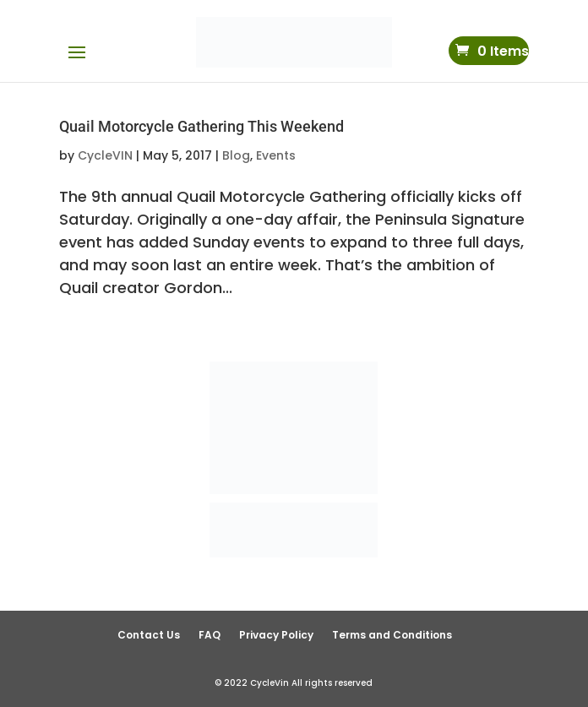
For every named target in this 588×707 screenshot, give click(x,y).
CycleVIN (105, 155)
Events (276, 155)
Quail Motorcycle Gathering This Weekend (201, 126)
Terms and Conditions (392, 635)
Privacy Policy (276, 635)
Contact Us (149, 635)
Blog (236, 155)
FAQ (210, 635)
